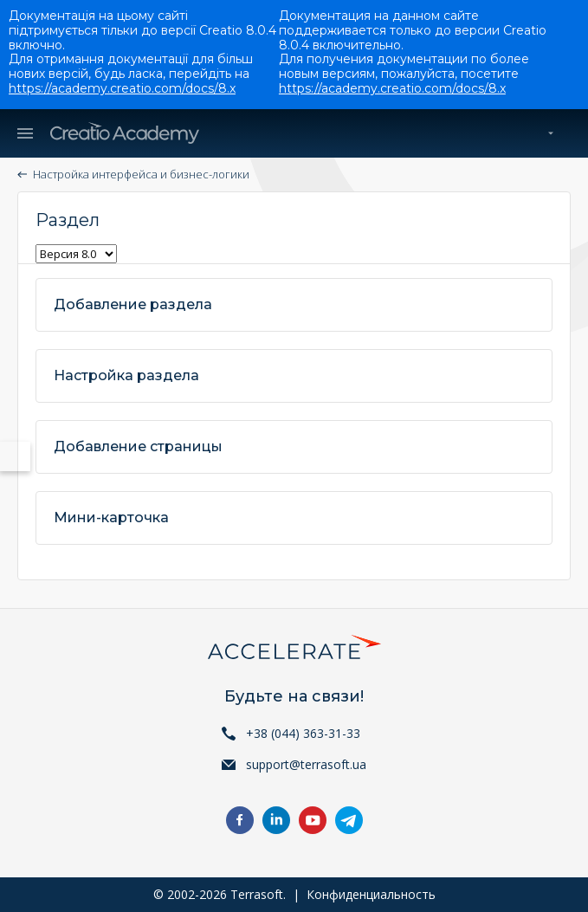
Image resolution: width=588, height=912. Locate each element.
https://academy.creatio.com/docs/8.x (122, 88)
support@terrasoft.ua (306, 764)
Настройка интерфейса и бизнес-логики (141, 174)
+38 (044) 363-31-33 (303, 733)
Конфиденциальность (371, 894)
